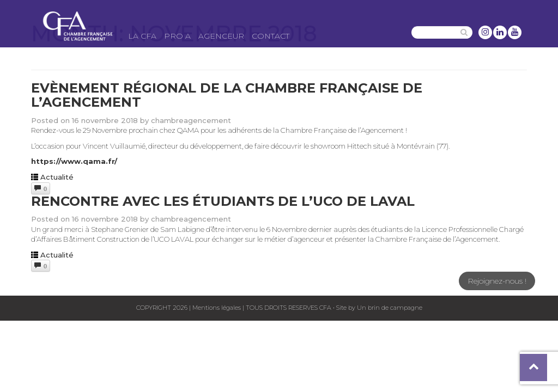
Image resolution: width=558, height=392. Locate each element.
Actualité (57, 177)
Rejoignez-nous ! (497, 281)
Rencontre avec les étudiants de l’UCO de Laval (223, 201)
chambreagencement (191, 120)
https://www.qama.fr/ (74, 161)
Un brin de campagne (389, 308)
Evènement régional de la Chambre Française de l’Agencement (227, 95)
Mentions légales (217, 308)
